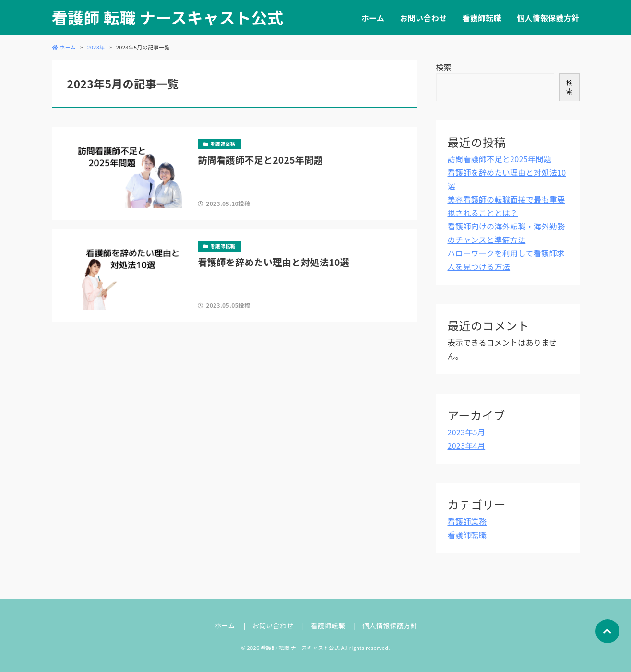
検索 (444, 67)
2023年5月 (467, 432)
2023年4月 (467, 445)
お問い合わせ (423, 18)
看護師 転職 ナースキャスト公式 (168, 18)
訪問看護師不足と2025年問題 (500, 159)
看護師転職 (482, 18)
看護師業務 (467, 521)
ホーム (373, 18)
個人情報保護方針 (548, 18)
